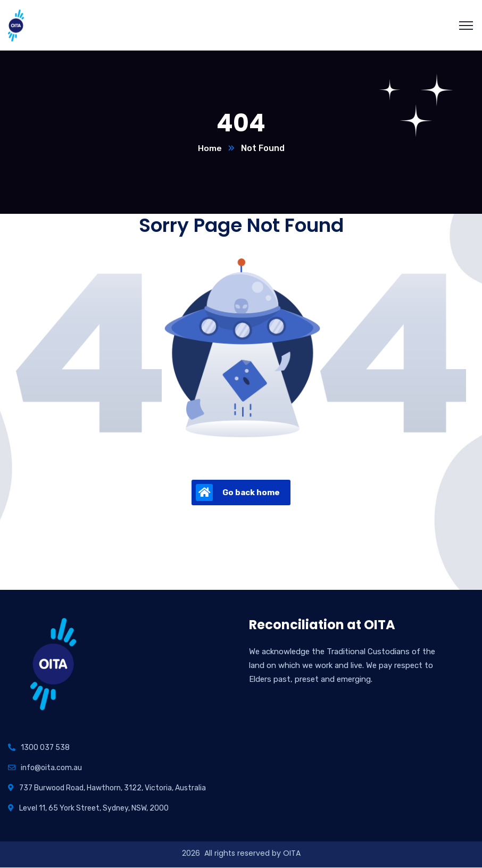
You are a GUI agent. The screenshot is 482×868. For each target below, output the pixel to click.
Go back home (238, 493)
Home (210, 149)
